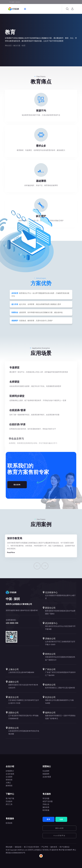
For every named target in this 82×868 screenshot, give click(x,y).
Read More (11, 552)
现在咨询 (17, 485)
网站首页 (8, 45)
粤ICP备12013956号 (66, 850)
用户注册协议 (64, 847)
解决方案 (17, 45)
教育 (24, 45)
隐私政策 (18, 847)
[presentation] (37, 566)
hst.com (24, 850)
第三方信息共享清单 (31, 847)
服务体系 (54, 847)
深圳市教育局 (15, 538)
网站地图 (9, 847)
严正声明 (45, 847)
